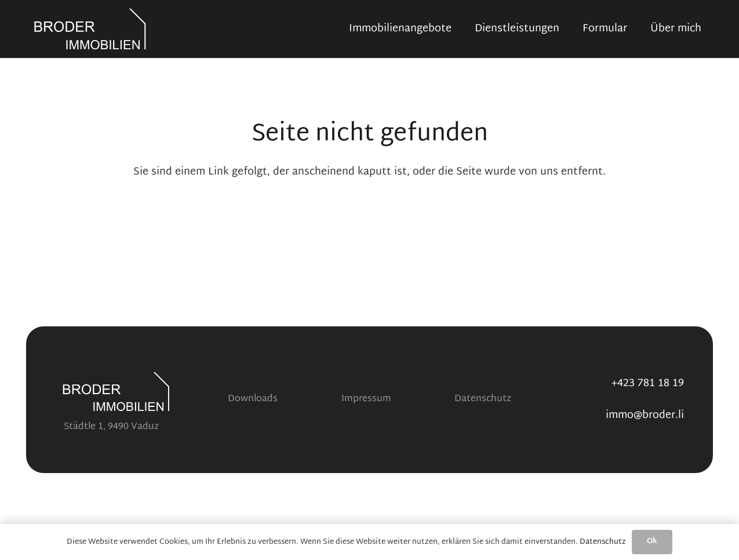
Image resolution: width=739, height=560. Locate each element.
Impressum (366, 399)
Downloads (253, 399)
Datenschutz (483, 399)
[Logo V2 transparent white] (90, 29)
